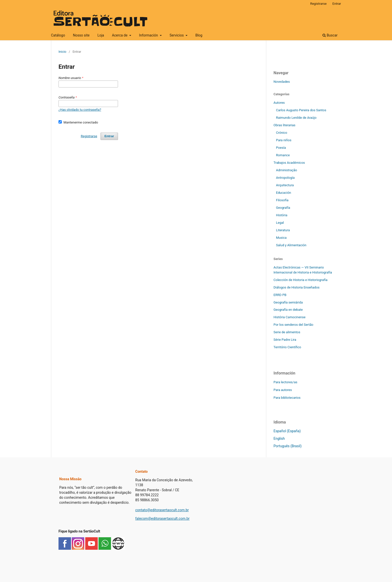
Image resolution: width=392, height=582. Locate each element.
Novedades (282, 82)
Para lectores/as (285, 382)
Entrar (337, 4)
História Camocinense (289, 317)
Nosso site (81, 35)
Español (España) (287, 431)
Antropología (285, 178)
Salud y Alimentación (291, 245)
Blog (199, 35)
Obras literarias (284, 125)
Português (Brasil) (287, 446)
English (279, 438)
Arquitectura (285, 185)
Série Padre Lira (285, 340)
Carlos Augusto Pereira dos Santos (301, 110)
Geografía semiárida (288, 302)
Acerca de (120, 35)
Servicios (177, 35)
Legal (280, 223)
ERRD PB (280, 295)
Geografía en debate (288, 310)
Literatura (283, 230)
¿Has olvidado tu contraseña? (80, 110)
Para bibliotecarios (287, 398)
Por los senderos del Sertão (293, 325)
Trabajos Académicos (289, 163)
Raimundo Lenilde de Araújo (296, 118)
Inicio (62, 52)
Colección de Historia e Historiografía (300, 280)
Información (149, 35)
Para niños (284, 140)
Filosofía (282, 200)
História (282, 215)
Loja (101, 35)
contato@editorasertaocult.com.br (162, 510)
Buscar (330, 35)
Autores (279, 103)
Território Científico (287, 347)
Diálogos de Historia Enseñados (296, 287)
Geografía (283, 208)
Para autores (283, 390)
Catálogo (58, 35)
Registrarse (318, 4)
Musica (281, 238)
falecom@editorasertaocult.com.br (162, 518)
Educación (283, 193)
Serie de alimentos (287, 332)
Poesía (281, 148)
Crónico (282, 133)
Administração (286, 170)
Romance (283, 155)
